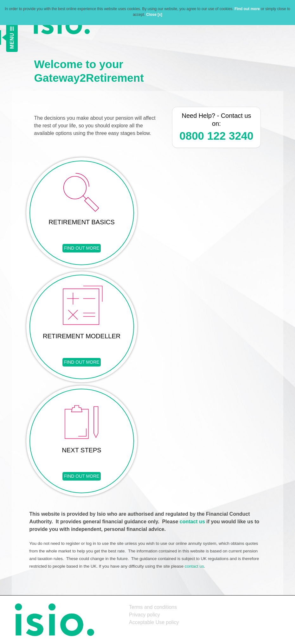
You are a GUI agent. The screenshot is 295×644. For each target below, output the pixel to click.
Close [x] (154, 15)
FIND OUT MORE (82, 248)
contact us (192, 522)
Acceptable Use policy (154, 622)
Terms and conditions (153, 607)
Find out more (247, 9)
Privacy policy (144, 615)
